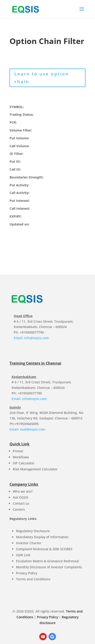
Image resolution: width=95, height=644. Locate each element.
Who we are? (23, 491)
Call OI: (15, 169)
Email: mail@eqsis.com (27, 429)
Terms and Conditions (33, 579)
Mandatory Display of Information (42, 537)
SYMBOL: (17, 107)
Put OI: (15, 161)
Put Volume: (19, 138)
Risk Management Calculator (35, 469)
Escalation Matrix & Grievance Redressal (47, 561)
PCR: (13, 122)
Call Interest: (20, 208)
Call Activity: (20, 193)
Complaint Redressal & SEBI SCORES (44, 549)
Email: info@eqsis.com (31, 338)
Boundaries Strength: (26, 177)
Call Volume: (20, 146)
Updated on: (20, 224)
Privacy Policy (27, 573)
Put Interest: (20, 201)
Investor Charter (29, 543)
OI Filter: (16, 154)
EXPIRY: (16, 216)
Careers (19, 509)
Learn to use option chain (42, 78)
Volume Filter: (21, 130)
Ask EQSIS (21, 497)
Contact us (21, 503)
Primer (18, 451)
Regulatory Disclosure (33, 531)
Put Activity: (19, 185)
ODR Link (23, 555)
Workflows (21, 457)
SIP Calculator (24, 463)
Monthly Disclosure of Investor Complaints (49, 567)
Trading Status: (22, 114)
